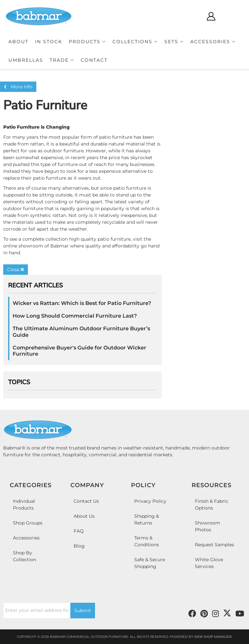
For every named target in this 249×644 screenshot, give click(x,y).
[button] (87, 42)
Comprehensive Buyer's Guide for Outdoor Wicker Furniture (79, 351)
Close (16, 270)
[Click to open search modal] (192, 16)
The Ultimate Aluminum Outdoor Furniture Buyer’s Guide (81, 332)
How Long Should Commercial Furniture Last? (75, 316)
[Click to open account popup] (211, 16)
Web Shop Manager (213, 637)
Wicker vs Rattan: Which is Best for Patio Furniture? (82, 303)
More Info (18, 87)
